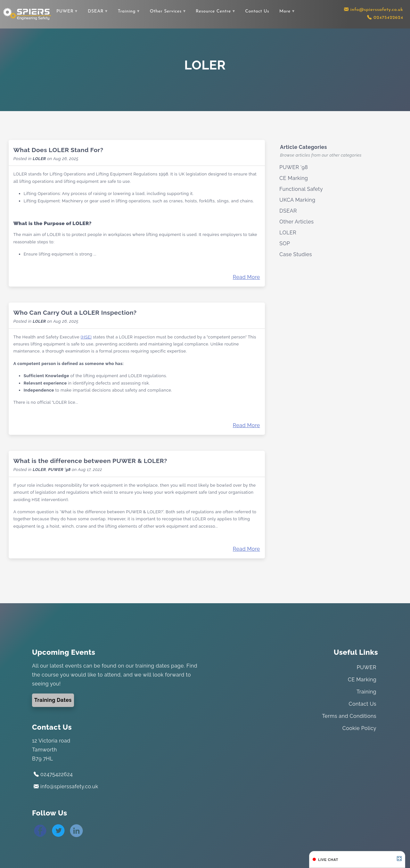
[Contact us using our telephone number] (385, 18)
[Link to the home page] (27, 14)
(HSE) (86, 337)
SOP (285, 243)
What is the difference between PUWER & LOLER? (90, 461)
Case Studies (296, 254)
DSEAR (96, 11)
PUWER (65, 11)
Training (127, 11)
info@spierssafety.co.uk (66, 787)
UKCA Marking (297, 200)
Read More (246, 277)
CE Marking (294, 178)
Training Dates (53, 700)
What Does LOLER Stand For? (58, 150)
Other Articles (296, 222)
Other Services (166, 11)
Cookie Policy (359, 728)
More (285, 11)
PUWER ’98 (59, 470)
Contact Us (257, 11)
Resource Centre (213, 11)
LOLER (39, 159)
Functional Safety (301, 189)
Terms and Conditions (349, 716)
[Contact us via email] (374, 10)
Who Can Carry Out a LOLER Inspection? (75, 312)
